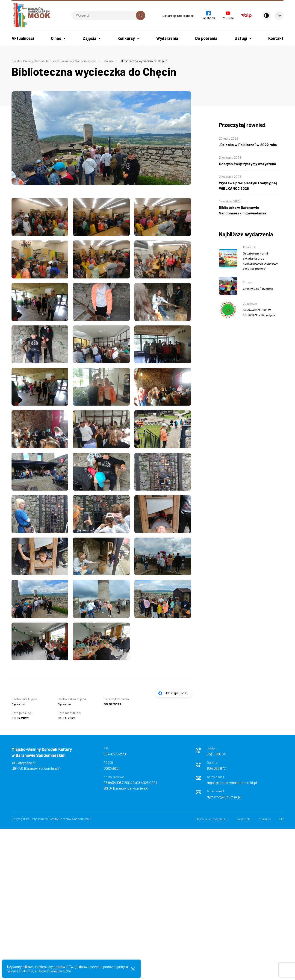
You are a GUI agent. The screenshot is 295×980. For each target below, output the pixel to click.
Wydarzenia (167, 38)
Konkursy (126, 38)
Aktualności (23, 38)
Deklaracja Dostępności (177, 16)
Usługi (241, 38)
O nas (56, 38)
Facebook (243, 819)
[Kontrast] (266, 15)
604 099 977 (216, 768)
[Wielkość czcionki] (279, 15)
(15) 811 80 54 (216, 754)
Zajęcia (90, 38)
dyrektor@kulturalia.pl (224, 797)
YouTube (265, 819)
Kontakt (276, 38)
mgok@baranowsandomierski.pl (232, 783)
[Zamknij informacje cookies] (133, 969)
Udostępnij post (176, 693)
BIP (281, 819)
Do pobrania (206, 38)
